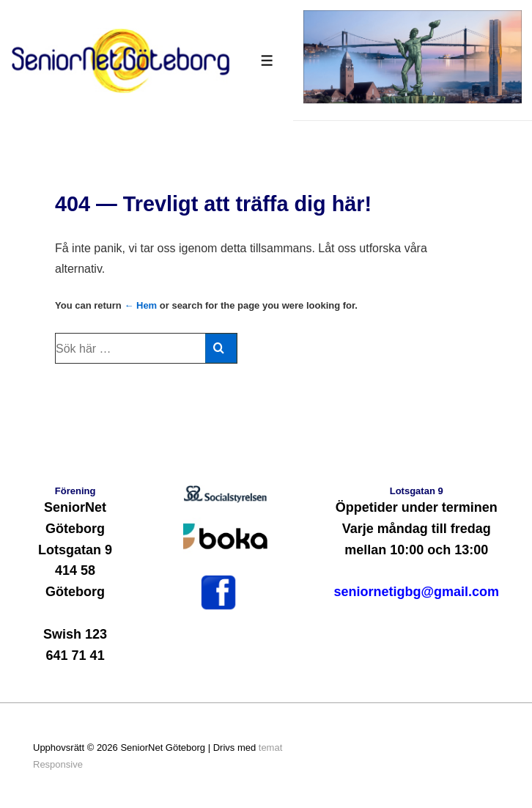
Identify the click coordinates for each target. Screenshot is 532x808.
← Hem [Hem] (140, 305)
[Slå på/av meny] (267, 60)
